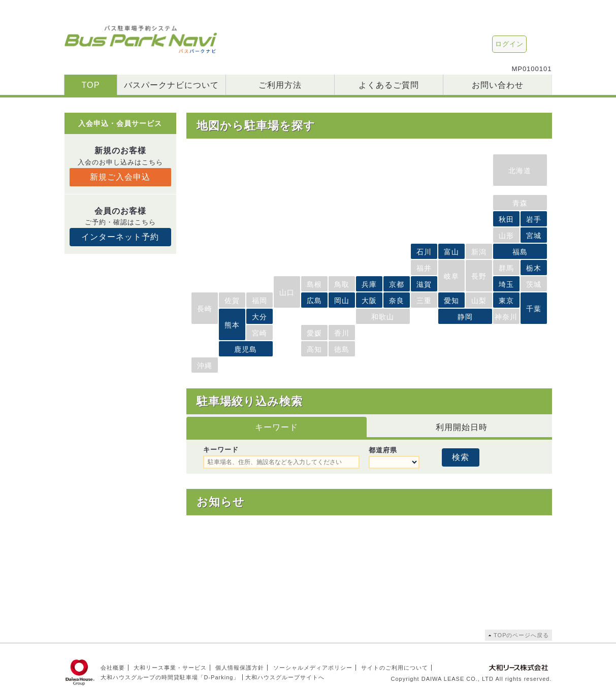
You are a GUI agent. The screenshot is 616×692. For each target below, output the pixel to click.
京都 (397, 284)
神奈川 (506, 317)
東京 (506, 301)
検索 (461, 457)
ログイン (509, 44)
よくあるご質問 (389, 85)
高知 (314, 349)
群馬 (506, 268)
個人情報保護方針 (240, 668)
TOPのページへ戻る (521, 635)
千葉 (534, 309)
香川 (342, 333)
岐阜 (451, 276)
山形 (506, 236)
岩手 (534, 219)
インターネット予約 (120, 237)
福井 (424, 268)
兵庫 (369, 284)
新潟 (479, 252)
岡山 (342, 301)
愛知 (451, 301)
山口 (287, 292)
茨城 (534, 284)
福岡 (260, 301)
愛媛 (314, 333)
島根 (314, 284)
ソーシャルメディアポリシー (313, 668)
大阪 (369, 301)
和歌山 (383, 317)
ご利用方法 (280, 85)
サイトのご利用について (395, 668)
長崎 (205, 309)
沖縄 (205, 366)
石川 (424, 252)
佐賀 (232, 301)
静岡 (465, 317)
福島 (520, 252)
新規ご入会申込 (120, 177)
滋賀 (424, 284)
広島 (314, 301)
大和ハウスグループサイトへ (285, 677)
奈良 (397, 301)
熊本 (232, 325)
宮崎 (260, 333)
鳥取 (342, 284)
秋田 (506, 219)
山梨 (479, 301)
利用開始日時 (462, 427)
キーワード (277, 427)
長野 (479, 276)
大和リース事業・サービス (170, 668)
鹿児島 (246, 349)
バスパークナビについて (171, 85)
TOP (90, 85)
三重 (424, 301)
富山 (451, 252)
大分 (260, 317)
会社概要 (113, 668)
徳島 (342, 349)
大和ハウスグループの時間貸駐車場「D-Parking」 (170, 677)
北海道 (520, 171)
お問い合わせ (498, 85)
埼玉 (506, 284)
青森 (520, 203)
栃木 (534, 268)
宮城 (534, 236)
